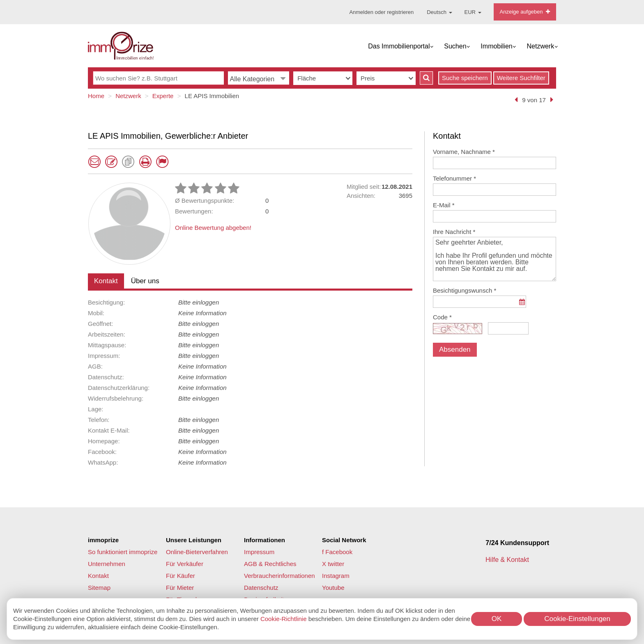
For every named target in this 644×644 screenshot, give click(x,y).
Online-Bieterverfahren (197, 552)
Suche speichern (465, 78)
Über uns (145, 281)
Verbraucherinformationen (279, 576)
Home (96, 96)
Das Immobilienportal (399, 46)
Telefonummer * (454, 178)
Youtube (333, 588)
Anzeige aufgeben (525, 12)
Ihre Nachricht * (454, 232)
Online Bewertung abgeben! (213, 228)
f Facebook (337, 552)
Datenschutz (261, 588)
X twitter (333, 564)
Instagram (336, 576)
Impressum (259, 552)
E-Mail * (444, 205)
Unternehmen (107, 564)
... (522, 306)
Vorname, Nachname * (464, 152)
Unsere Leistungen (194, 540)
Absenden (455, 350)
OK (497, 619)
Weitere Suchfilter (521, 78)
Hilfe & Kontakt (508, 560)
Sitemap (99, 588)
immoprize (103, 540)
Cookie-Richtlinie (284, 619)
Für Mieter (180, 588)
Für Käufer (181, 576)
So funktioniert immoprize (123, 552)
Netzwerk (541, 46)
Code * (442, 317)
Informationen (264, 540)
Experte (163, 96)
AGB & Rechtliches (270, 564)
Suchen (455, 46)
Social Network (344, 540)
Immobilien (496, 46)
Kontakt (106, 281)
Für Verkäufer (185, 564)
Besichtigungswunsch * (465, 290)
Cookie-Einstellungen (577, 619)
